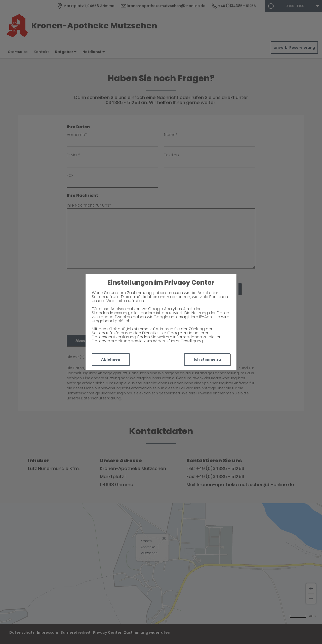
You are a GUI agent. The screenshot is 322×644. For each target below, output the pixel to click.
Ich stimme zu (207, 359)
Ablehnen (111, 359)
